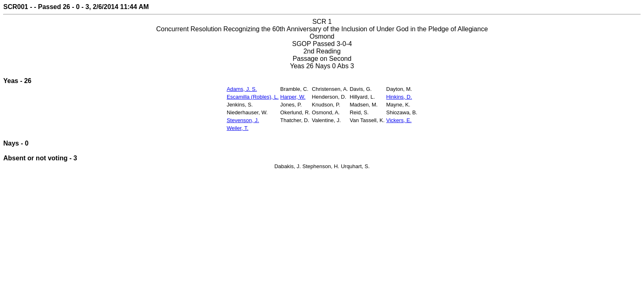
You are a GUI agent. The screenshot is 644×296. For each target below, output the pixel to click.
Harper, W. (293, 97)
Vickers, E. (399, 120)
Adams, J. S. (242, 89)
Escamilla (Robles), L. (253, 97)
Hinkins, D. (399, 97)
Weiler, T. (238, 128)
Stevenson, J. (243, 120)
